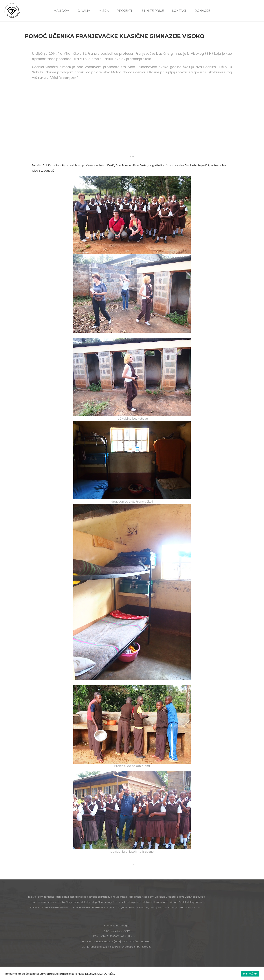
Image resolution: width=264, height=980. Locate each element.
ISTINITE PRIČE (152, 11)
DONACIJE (202, 11)
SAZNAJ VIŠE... (106, 974)
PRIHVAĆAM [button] (250, 974)
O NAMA (84, 11)
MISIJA (104, 11)
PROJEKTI (124, 11)
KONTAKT (179, 11)
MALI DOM (62, 11)
